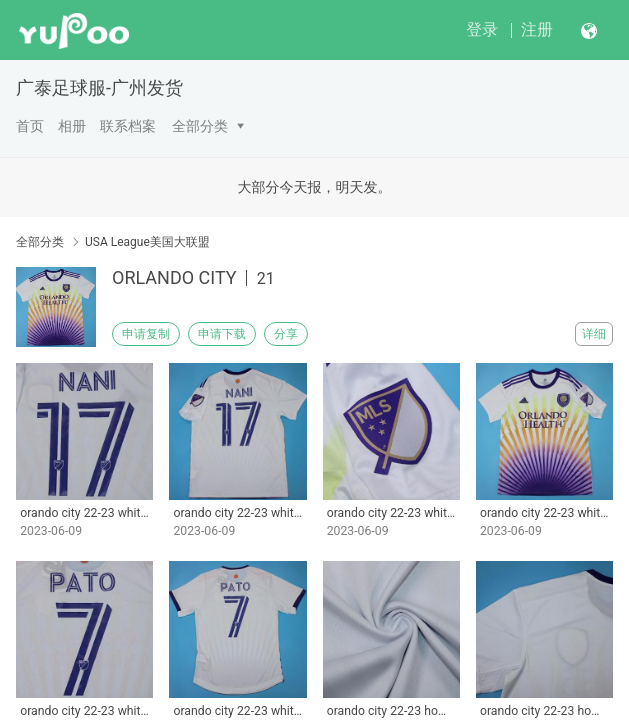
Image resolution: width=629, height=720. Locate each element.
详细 (594, 334)
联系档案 (128, 126)
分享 (286, 334)
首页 (30, 126)
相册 (72, 126)
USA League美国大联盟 (147, 242)
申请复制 (146, 334)
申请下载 (222, 334)
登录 (482, 29)
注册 (537, 29)
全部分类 (200, 126)
